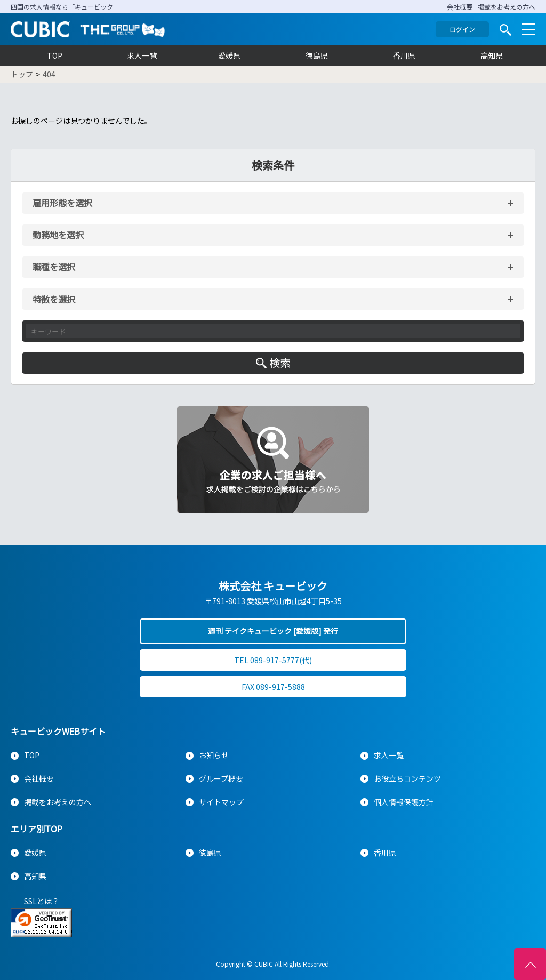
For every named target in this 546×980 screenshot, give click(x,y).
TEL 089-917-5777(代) (273, 660)
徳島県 (317, 55)
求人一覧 (142, 55)
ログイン (462, 29)
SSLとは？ (42, 901)
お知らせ (214, 755)
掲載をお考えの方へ (507, 7)
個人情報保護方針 (404, 802)
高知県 (492, 55)
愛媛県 (229, 55)
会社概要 (460, 7)
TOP (55, 55)
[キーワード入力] (273, 331)
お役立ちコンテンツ (407, 778)
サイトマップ (221, 802)
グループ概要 (221, 778)
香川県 (404, 55)
